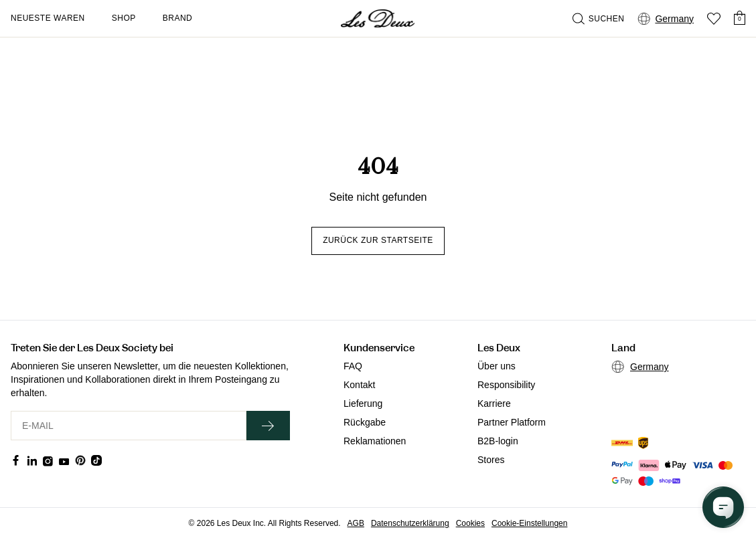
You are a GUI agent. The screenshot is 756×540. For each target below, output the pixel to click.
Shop (124, 18)
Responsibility (506, 385)
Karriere (494, 403)
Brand (178, 18)
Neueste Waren (48, 18)
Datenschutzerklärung (410, 523)
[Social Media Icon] (16, 460)
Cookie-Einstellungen (529, 523)
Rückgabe (365, 422)
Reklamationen (375, 441)
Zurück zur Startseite (378, 240)
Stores (491, 460)
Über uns (497, 366)
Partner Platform (512, 422)
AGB (356, 523)
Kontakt (359, 385)
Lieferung (363, 403)
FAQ (353, 366)
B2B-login (498, 441)
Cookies (470, 523)
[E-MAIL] (129, 426)
